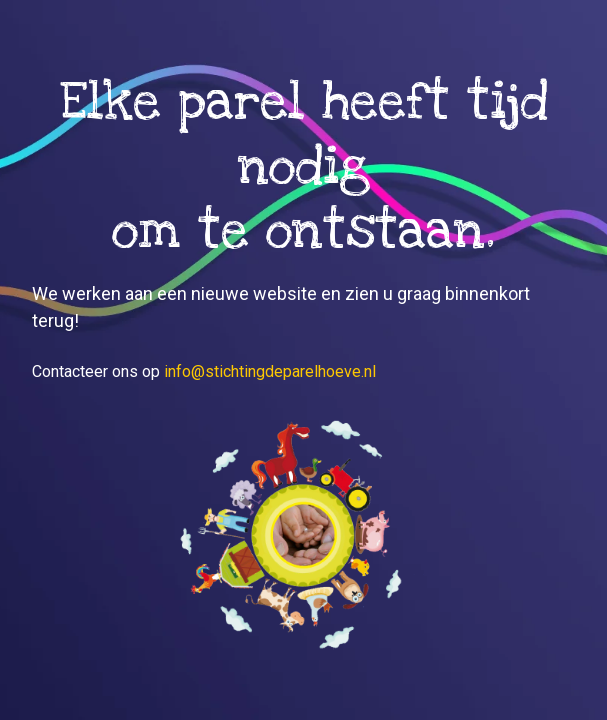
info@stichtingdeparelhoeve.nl (270, 371)
